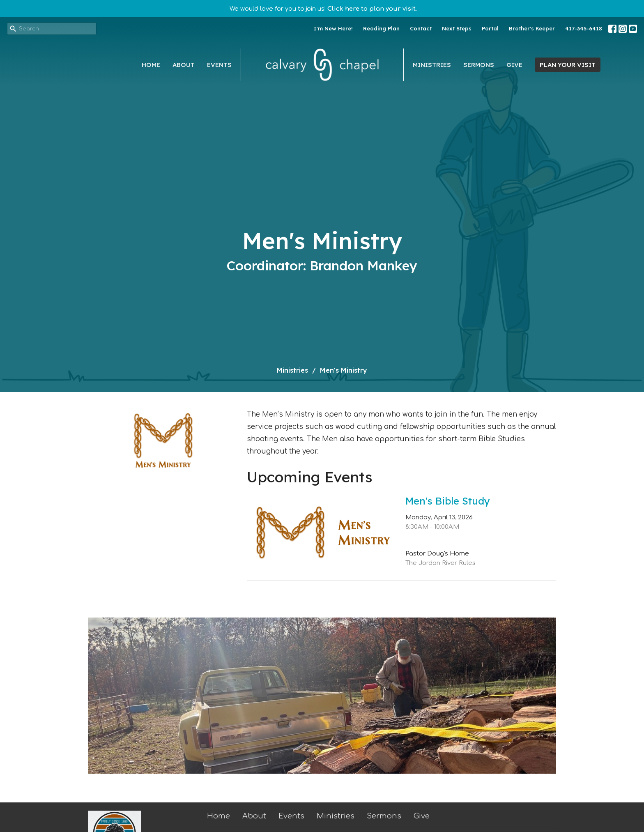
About (184, 65)
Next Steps (457, 28)
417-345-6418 (584, 28)
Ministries (432, 65)
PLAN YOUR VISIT (568, 65)
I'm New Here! (333, 28)
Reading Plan (381, 28)
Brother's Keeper (532, 28)
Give (514, 65)
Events (219, 65)
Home (151, 65)
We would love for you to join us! (323, 9)
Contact (421, 28)
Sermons (479, 65)
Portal (490, 28)
